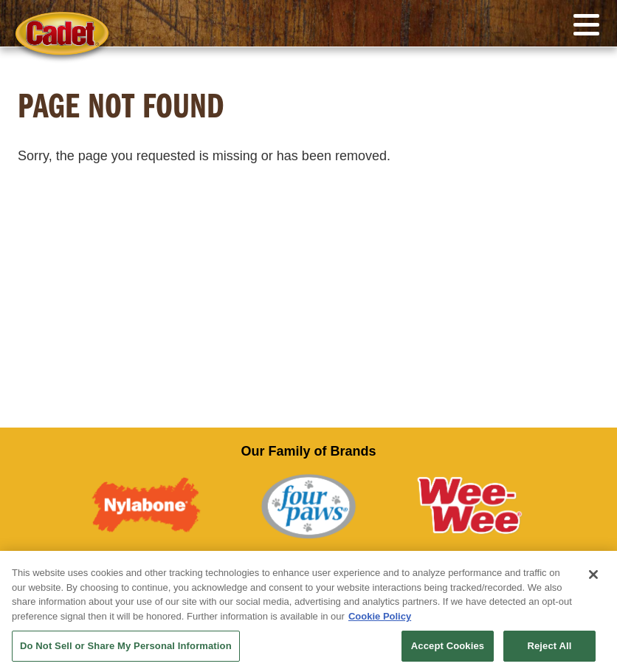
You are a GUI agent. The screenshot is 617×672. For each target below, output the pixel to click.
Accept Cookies (448, 646)
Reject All (549, 646)
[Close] (593, 575)
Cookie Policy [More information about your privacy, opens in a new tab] (380, 616)
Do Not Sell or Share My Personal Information (126, 646)
